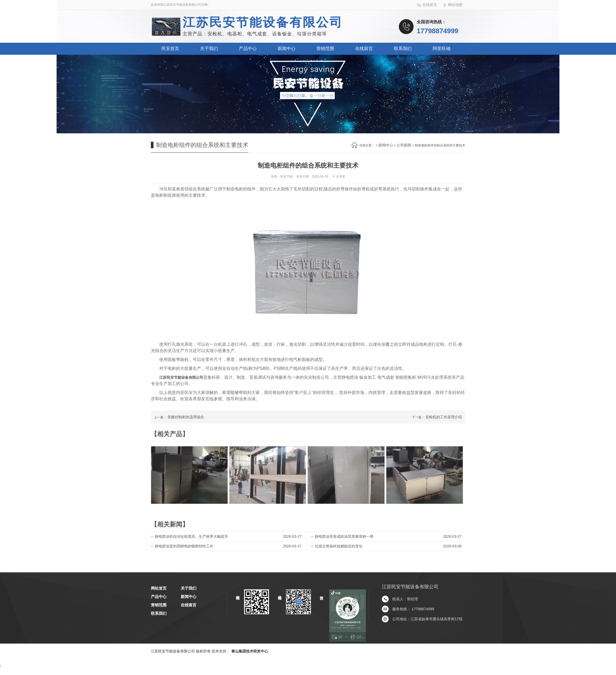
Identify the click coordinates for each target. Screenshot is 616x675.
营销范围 (325, 49)
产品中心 (248, 49)
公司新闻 (404, 145)
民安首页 (170, 49)
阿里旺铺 (442, 49)
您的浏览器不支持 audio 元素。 (39, 666)
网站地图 (452, 5)
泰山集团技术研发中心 (250, 651)
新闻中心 (287, 49)
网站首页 (159, 588)
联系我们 (403, 49)
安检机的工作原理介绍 (444, 417)
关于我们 (209, 49)
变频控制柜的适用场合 (186, 417)
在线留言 (427, 5)
